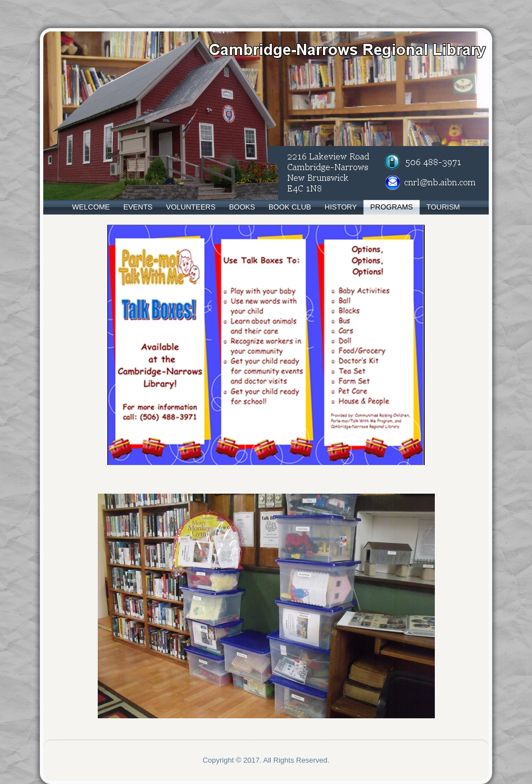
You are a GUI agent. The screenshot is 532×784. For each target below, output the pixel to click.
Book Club (290, 207)
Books (242, 207)
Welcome (91, 207)
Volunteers (191, 207)
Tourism (443, 207)
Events (138, 207)
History (341, 207)
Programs (392, 207)
